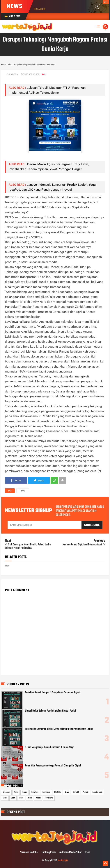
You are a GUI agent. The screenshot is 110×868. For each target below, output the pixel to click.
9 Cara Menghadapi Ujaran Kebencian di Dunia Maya (49, 747)
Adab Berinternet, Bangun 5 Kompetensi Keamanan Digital (53, 693)
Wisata (38, 798)
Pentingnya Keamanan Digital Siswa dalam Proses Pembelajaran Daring (59, 729)
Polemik (86, 792)
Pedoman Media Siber (70, 853)
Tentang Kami (49, 853)
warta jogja (63, 860)
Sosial (5, 798)
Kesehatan (46, 792)
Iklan (87, 853)
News (67, 792)
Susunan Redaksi (29, 853)
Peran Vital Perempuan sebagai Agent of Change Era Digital (53, 766)
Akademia (6, 792)
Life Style (57, 792)
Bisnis (16, 792)
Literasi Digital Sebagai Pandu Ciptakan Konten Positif (50, 711)
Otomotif (76, 792)
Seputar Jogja (97, 792)
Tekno (23, 491)
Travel (30, 798)
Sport (13, 798)
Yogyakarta (49, 798)
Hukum (25, 792)
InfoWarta (35, 792)
